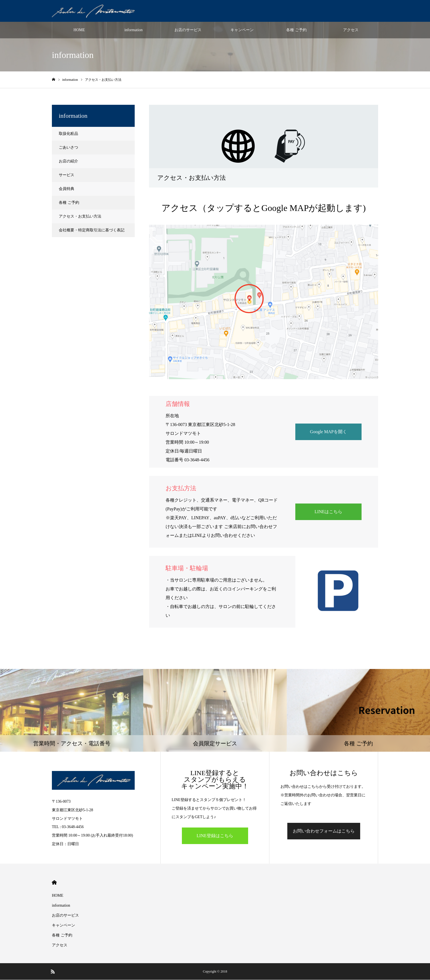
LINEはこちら (328, 512)
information (134, 30)
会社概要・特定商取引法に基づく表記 (92, 230)
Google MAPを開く (328, 432)
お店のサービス (188, 30)
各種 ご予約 (296, 30)
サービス (67, 175)
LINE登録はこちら (215, 836)
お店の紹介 (68, 161)
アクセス (351, 30)
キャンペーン (242, 30)
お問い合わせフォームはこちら (324, 831)
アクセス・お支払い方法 (80, 217)
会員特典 (67, 189)
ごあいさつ (68, 148)
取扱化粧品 (68, 134)
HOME (79, 30)
